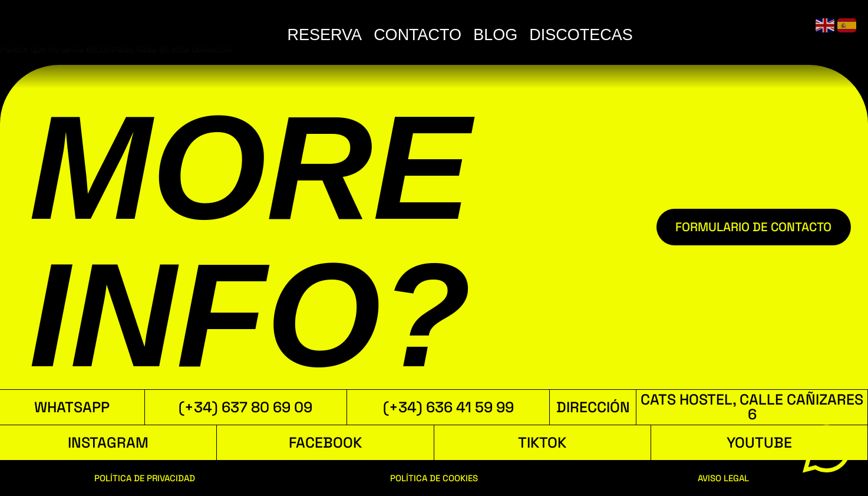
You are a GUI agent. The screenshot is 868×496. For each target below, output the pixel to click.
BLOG (690, 35)
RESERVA (519, 35)
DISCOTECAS (775, 35)
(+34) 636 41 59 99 (448, 407)
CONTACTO (612, 35)
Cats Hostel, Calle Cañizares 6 (752, 407)
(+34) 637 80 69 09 (245, 407)
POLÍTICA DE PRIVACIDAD (145, 478)
